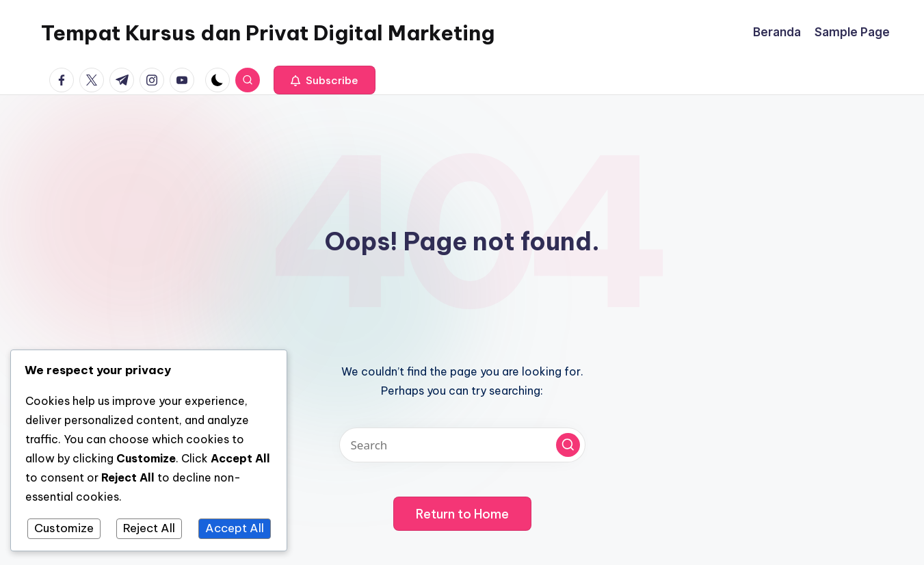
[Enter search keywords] (462, 445)
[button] (325, 80)
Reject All (149, 528)
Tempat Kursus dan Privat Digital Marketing (268, 33)
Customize (64, 528)
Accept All (235, 528)
